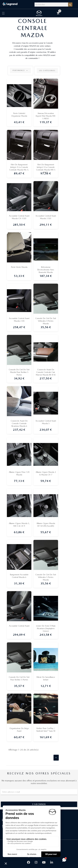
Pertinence (20, 71)
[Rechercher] (51, 5)
